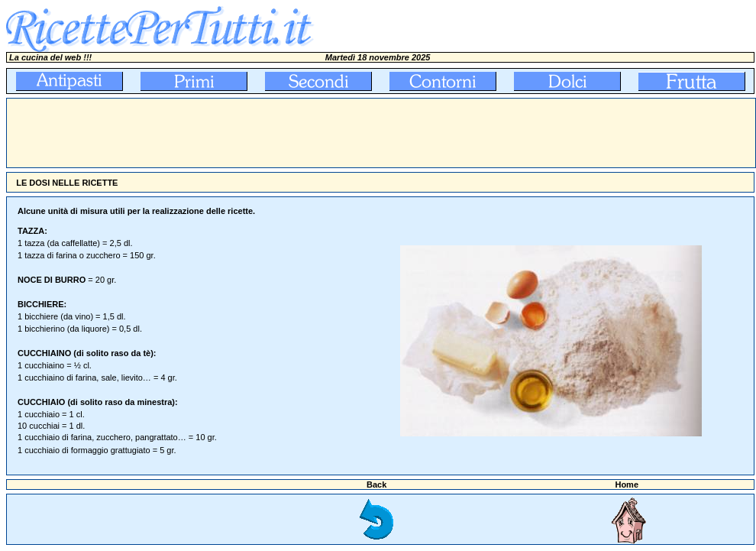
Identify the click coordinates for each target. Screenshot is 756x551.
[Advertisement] (285, 133)
